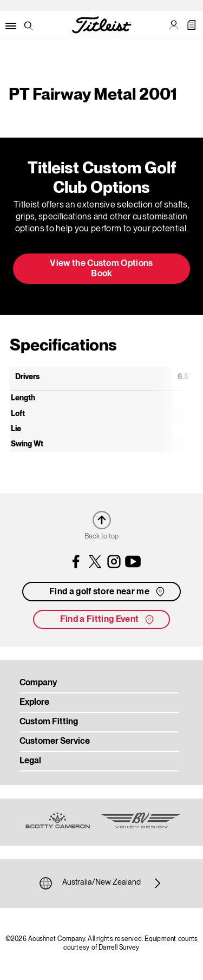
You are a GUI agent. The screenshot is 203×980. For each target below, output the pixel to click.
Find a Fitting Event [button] (108, 620)
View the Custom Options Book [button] (101, 269)
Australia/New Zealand (101, 883)
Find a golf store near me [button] (108, 592)
